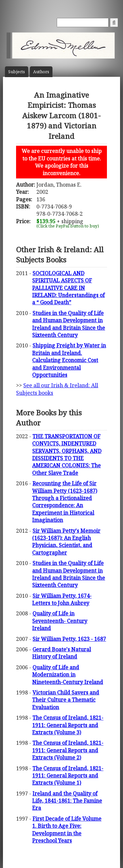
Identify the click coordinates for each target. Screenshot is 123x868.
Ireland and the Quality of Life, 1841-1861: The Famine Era (67, 801)
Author (41, 72)
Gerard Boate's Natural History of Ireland (61, 653)
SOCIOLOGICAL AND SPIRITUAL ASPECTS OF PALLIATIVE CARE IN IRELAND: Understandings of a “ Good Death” (68, 288)
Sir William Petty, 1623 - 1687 (69, 639)
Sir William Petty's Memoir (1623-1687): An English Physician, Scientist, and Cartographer (66, 542)
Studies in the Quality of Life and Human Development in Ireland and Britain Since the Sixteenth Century (69, 324)
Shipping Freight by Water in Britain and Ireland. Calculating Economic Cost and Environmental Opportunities (69, 360)
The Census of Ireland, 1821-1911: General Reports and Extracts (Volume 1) (68, 776)
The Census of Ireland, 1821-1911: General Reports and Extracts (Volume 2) (68, 750)
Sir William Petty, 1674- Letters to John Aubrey (62, 599)
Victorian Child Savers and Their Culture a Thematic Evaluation (66, 700)
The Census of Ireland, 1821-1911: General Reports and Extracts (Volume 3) (68, 725)
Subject (17, 72)
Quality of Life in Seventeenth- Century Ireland (60, 621)
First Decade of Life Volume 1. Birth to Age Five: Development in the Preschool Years (67, 830)
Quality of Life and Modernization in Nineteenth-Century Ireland (68, 675)
